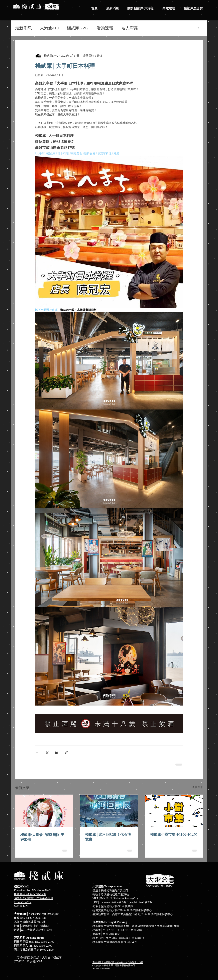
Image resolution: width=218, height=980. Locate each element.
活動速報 (105, 28)
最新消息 (23, 28)
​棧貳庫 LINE (22, 906)
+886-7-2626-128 (36, 918)
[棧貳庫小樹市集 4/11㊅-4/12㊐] (174, 811)
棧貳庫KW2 (78, 28)
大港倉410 (49, 28)
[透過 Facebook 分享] (37, 752)
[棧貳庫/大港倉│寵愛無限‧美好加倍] (44, 811)
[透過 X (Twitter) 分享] (47, 752)
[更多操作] (181, 56)
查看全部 (198, 787)
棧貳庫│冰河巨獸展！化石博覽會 (108, 837)
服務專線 (20, 918)
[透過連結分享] (66, 752)
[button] (198, 28)
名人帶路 (130, 28)
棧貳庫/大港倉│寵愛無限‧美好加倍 (42, 837)
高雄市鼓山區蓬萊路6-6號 (30, 922)
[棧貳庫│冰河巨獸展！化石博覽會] (109, 811)
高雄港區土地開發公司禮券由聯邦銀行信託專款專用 (118, 962)
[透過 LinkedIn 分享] (57, 752)
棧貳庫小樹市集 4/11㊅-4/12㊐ (174, 835)
